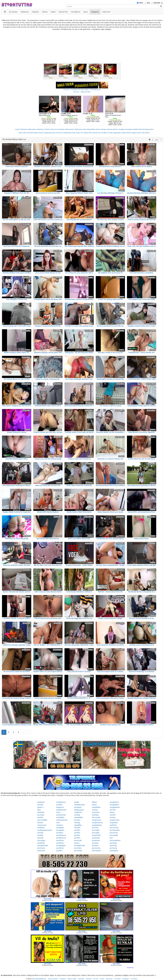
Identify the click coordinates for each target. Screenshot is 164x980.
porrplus (95, 843)
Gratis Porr (80, 133)
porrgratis (60, 828)
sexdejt (40, 835)
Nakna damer (127, 133)
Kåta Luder (23, 133)
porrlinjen (113, 843)
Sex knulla (96, 817)
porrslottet (78, 851)
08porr (94, 802)
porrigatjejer (61, 845)
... (23, 732)
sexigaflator (114, 805)
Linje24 (17, 129)
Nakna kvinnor (38, 133)
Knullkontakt (67, 133)
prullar (77, 802)
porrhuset (41, 848)
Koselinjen (61, 129)
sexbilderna (61, 802)
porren (77, 843)
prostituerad (61, 815)
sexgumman (115, 820)
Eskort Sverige (101, 129)
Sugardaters (117, 133)
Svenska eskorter (112, 129)
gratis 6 (40, 807)
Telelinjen (24, 129)
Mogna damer (136, 133)
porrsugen (41, 840)
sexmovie (96, 812)
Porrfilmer (104, 133)
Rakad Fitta (88, 133)
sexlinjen (95, 815)
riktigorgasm (79, 810)
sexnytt (95, 810)
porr (111, 838)
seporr (94, 805)
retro (58, 823)
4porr (58, 812)
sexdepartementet (45, 830)
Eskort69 (30, 133)
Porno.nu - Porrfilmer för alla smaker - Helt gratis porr (82, 90)
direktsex (41, 812)
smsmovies (42, 825)
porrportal (96, 838)
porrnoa (95, 828)
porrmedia (114, 835)
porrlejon (41, 815)
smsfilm (59, 805)
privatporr (78, 807)
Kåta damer (146, 133)
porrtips (77, 820)
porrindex (78, 848)
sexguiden (114, 823)
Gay (148, 3)
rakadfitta (78, 825)
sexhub (113, 815)
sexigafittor (96, 807)
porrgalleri (60, 830)
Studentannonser (50, 133)
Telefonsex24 (70, 129)
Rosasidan (129, 129)
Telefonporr (79, 129)
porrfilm (40, 805)
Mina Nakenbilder (89, 129)
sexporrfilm (96, 835)
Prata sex (54, 129)
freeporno (60, 807)
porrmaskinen (115, 840)
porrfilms (60, 833)
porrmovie (114, 833)
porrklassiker (115, 830)
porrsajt (40, 838)
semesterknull (62, 820)
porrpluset (96, 840)
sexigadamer (115, 807)
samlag (77, 815)
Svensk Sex (96, 133)
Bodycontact (149, 129)
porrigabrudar (43, 845)
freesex (40, 823)
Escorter (59, 133)
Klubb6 (135, 129)
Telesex (47, 129)
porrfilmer (60, 840)
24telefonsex (61, 810)
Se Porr (113, 810)
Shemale (157, 3)
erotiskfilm (60, 817)
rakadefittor (79, 817)
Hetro (141, 3)
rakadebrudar (79, 805)
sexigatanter (97, 825)
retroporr (60, 825)
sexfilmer (113, 825)
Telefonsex (41, 129)
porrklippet (114, 851)
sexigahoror (114, 802)
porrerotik (78, 840)
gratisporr (41, 802)
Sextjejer (122, 129)
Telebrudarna (32, 129)
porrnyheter (97, 851)
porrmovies (114, 828)
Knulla (110, 133)
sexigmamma (97, 823)
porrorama (96, 848)
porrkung (113, 845)
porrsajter (96, 830)
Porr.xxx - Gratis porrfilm (82, 92)
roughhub (78, 812)
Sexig (112, 812)
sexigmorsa (97, 820)
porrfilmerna (61, 835)
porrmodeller (42, 820)
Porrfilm (77, 828)
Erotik (73, 133)
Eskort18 (141, 129)
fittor (39, 810)
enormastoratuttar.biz (39, 979)
